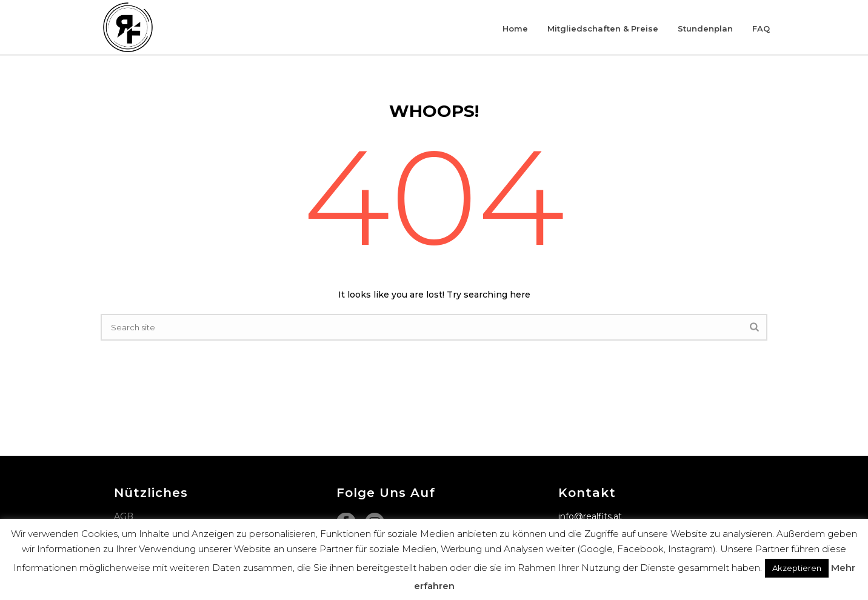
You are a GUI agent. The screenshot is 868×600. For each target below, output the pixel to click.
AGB (124, 516)
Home (515, 28)
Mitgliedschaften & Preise (603, 28)
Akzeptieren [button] (797, 568)
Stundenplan (705, 28)
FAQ (761, 28)
